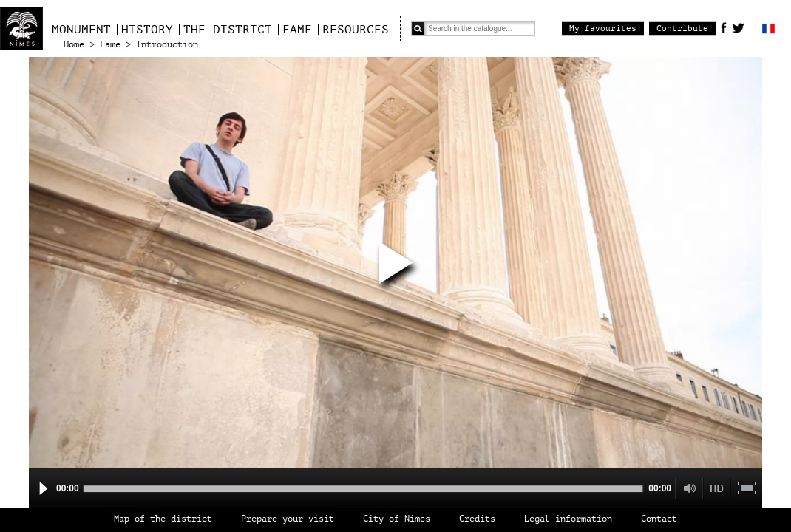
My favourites (603, 28)
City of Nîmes (397, 519)
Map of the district (163, 519)
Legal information (568, 519)
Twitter (738, 27)
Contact (659, 519)
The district (228, 30)
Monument (81, 30)
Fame (297, 30)
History (147, 30)
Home (74, 45)
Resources (356, 30)
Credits (477, 519)
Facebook (724, 27)
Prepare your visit (288, 519)
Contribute (682, 28)
